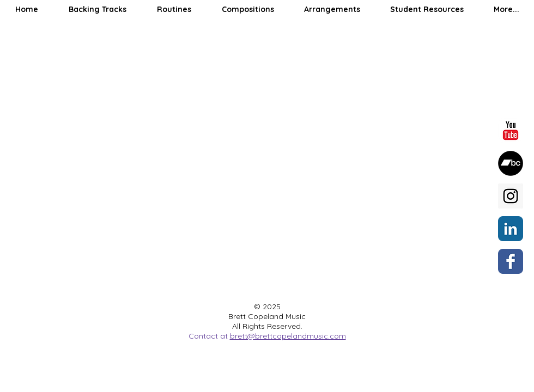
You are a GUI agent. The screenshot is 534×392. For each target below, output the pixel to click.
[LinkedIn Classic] (511, 229)
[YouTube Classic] (511, 131)
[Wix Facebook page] (511, 261)
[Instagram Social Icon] (511, 196)
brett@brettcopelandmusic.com (288, 336)
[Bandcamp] (511, 163)
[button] (98, 9)
